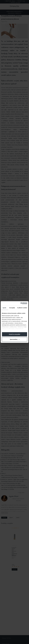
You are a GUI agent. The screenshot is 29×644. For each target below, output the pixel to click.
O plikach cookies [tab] (22, 308)
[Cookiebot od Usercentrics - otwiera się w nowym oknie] (21, 303)
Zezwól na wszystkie (15, 334)
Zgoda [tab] (4, 308)
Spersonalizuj (15, 339)
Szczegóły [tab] (12, 308)
